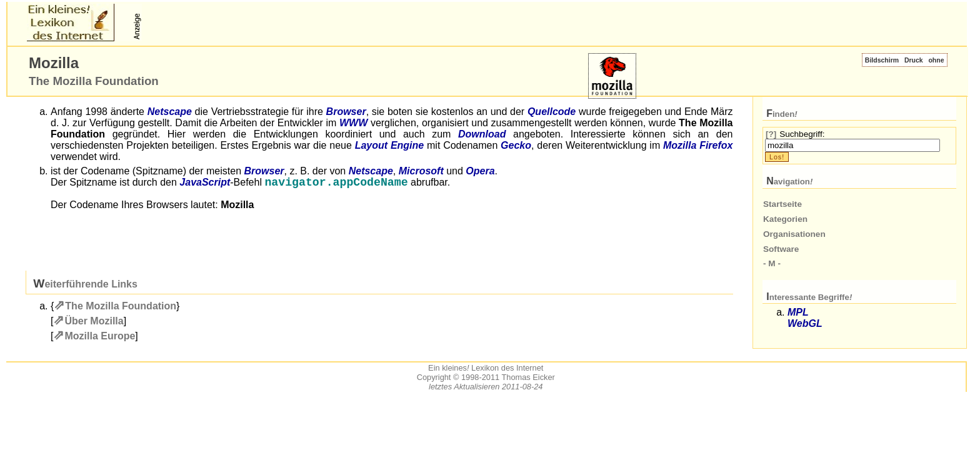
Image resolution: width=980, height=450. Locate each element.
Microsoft (421, 171)
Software (781, 249)
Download (482, 134)
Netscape (170, 112)
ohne (936, 60)
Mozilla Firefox (698, 145)
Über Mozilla (94, 322)
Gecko (516, 145)
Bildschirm (882, 60)
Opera (480, 171)
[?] (771, 134)
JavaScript (205, 183)
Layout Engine (390, 145)
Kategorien (785, 219)
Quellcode (552, 112)
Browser (346, 112)
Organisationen (794, 234)
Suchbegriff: (802, 134)
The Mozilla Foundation (121, 307)
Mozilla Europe (100, 337)
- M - (772, 263)
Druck (914, 60)
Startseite (782, 204)
